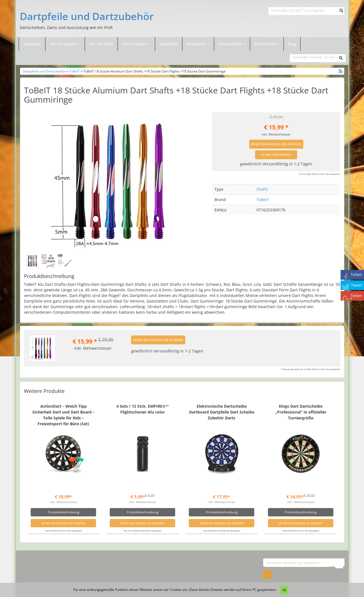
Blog (292, 44)
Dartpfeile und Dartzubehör (87, 16)
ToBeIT (74, 71)
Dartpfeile (169, 44)
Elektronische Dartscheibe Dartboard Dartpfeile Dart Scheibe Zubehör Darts (222, 412)
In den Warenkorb (276, 155)
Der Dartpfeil (101, 44)
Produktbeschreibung (63, 512)
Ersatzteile (197, 44)
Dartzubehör (231, 44)
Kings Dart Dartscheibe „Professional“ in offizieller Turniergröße (301, 412)
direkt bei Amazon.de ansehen (276, 144)
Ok (284, 590)
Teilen (356, 275)
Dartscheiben (135, 44)
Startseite (32, 44)
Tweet (356, 285)
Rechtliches (267, 44)
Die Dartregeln (65, 44)
